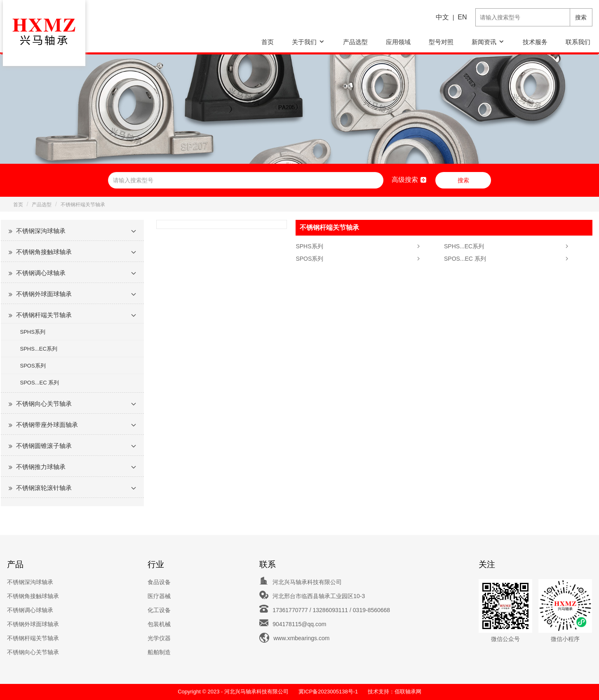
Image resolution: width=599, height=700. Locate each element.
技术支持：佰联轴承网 (395, 692)
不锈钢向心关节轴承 (44, 404)
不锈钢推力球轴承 (41, 467)
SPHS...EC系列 (39, 349)
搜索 (581, 17)
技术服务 (535, 42)
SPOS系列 (33, 366)
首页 (268, 42)
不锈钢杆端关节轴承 (83, 205)
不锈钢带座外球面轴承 (47, 425)
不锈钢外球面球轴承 (44, 294)
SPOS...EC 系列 (40, 383)
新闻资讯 (484, 42)
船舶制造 (159, 652)
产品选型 (355, 42)
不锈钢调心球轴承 (41, 273)
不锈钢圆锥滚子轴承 (44, 446)
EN (462, 17)
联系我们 (578, 42)
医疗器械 (159, 596)
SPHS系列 (33, 332)
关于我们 (304, 42)
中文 (442, 17)
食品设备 (159, 582)
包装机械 (159, 624)
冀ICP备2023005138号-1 (328, 692)
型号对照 (441, 42)
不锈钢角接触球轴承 (44, 252)
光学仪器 (159, 638)
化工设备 (159, 610)
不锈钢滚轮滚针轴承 (44, 488)
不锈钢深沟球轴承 (41, 231)
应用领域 (398, 42)
